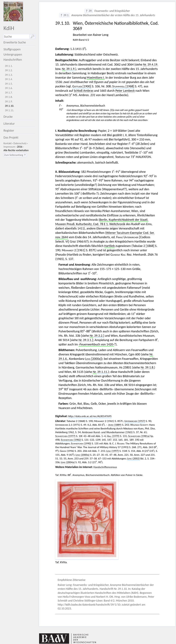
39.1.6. (9, 88)
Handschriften (13, 60)
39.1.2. (9, 70)
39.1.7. (9, 93)
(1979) (113, 436)
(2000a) (83, 455)
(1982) (71, 440)
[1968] (123, 86)
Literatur (9, 124)
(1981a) (139, 436)
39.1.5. (9, 84)
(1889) (115, 425)
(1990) (81, 444)
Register (9, 130)
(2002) (133, 459)
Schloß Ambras (84, 91)
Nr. (145, 64)
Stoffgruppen (12, 49)
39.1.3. (9, 75)
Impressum (9, 147)
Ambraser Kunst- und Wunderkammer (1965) (107, 432)
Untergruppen (13, 54)
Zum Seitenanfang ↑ (15, 155)
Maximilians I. (96, 78)
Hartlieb (109, 246)
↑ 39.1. (65, 15)
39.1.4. (9, 79)
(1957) (135, 421)
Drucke (8, 117)
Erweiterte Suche (15, 42)
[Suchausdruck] (17, 37)
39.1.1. (9, 66)
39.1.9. (9, 101)
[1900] (82, 86)
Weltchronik (117, 224)
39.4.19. (153, 64)
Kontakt (8, 143)
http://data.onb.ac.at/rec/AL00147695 (90, 416)
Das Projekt (11, 137)
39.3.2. (99, 336)
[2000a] (93, 359)
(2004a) (68, 462)
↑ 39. (89, 11)
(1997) (113, 451)
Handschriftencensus (105, 467)
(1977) (65, 436)
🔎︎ (32, 36)
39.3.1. (87, 340)
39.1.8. (9, 97)
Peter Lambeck (125, 91)
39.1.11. (10, 110)
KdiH (9, 28)
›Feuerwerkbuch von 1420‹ (96, 344)
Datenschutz (20, 143)
